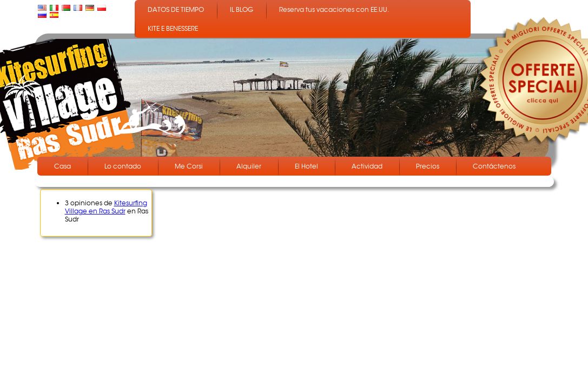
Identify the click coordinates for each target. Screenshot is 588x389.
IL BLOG (242, 9)
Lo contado (123, 166)
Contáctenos (494, 166)
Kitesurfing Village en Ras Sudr (106, 207)
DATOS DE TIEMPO (176, 9)
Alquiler (249, 166)
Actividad (367, 166)
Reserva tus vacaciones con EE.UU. (334, 9)
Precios (428, 166)
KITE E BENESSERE (173, 28)
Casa (62, 166)
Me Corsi (189, 166)
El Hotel (306, 166)
